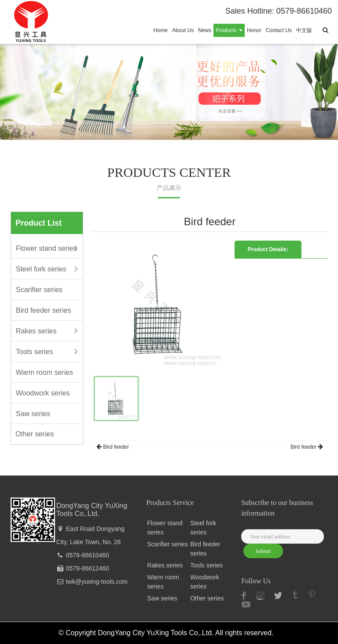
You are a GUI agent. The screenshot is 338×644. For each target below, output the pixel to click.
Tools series (34, 352)
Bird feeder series (43, 310)
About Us (183, 30)
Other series (35, 434)
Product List (39, 223)
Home (161, 30)
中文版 (304, 30)
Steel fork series (41, 269)
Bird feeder (113, 447)
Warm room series (44, 372)
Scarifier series (39, 290)
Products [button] (229, 30)
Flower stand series (46, 248)
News (205, 30)
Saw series (33, 414)
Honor (254, 30)
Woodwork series (43, 393)
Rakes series (36, 331)
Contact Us (279, 30)
